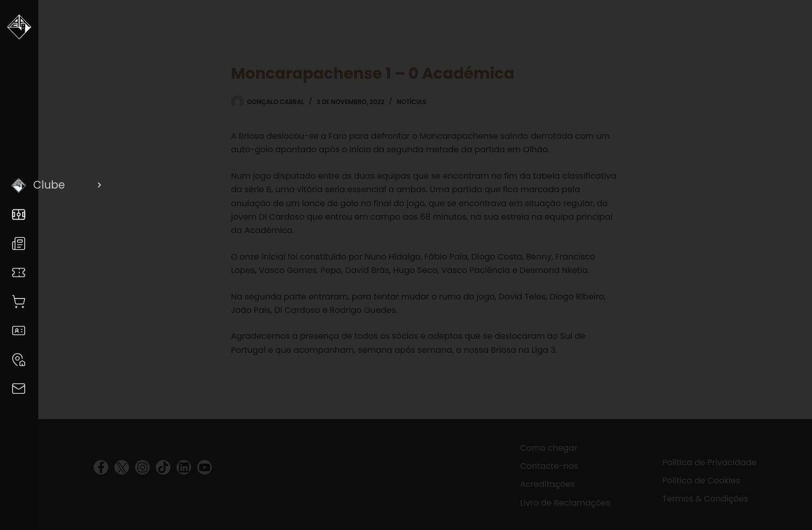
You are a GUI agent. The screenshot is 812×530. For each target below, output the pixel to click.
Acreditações (547, 484)
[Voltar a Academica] (19, 31)
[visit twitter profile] (122, 467)
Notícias (411, 102)
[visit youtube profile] (205, 467)
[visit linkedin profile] (184, 467)
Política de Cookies (701, 481)
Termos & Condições (705, 499)
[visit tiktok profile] (163, 467)
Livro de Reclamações (565, 503)
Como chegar (549, 448)
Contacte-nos (549, 466)
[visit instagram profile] (142, 467)
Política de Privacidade (709, 462)
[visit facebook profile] (101, 467)
